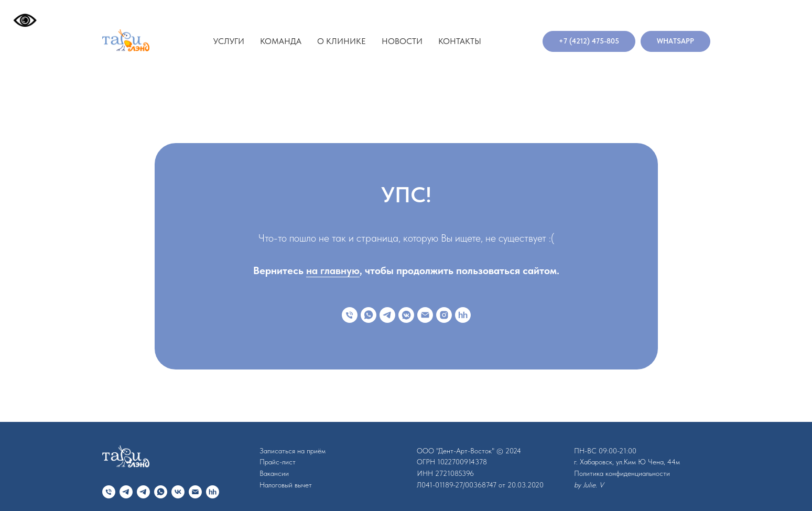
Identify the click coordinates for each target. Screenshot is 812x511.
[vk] (178, 492)
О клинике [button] (342, 41)
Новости (402, 41)
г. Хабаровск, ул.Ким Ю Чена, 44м (627, 462)
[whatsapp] (369, 315)
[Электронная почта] (425, 315)
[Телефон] (350, 315)
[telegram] (387, 315)
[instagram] (444, 315)
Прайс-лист (278, 462)
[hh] (463, 315)
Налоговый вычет (286, 485)
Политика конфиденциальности (622, 473)
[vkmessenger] (406, 315)
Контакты (460, 41)
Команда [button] (281, 41)
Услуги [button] (229, 41)
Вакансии (274, 473)
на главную (333, 270)
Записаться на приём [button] (293, 451)
